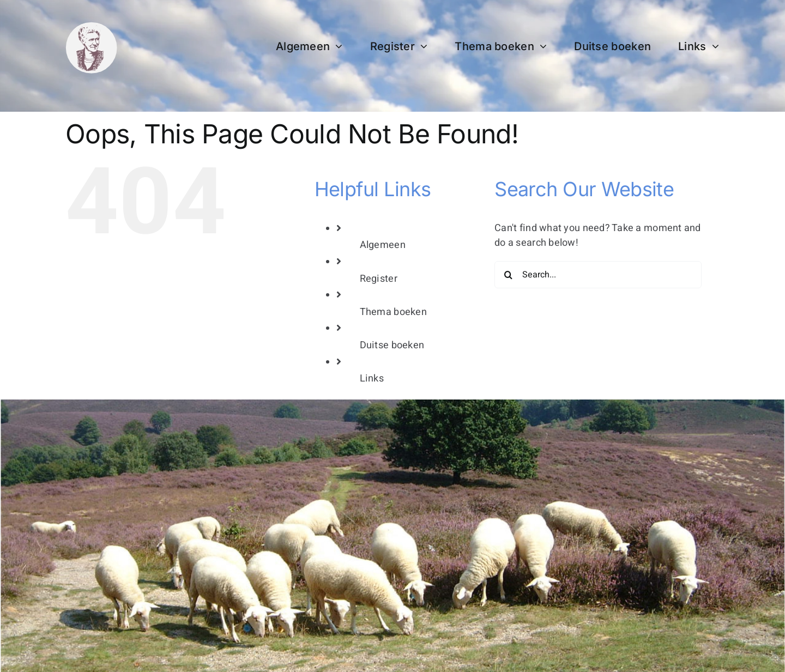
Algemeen (383, 245)
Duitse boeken (392, 345)
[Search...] (598, 275)
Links (372, 379)
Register (379, 279)
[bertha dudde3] (91, 26)
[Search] (508, 275)
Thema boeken (393, 312)
